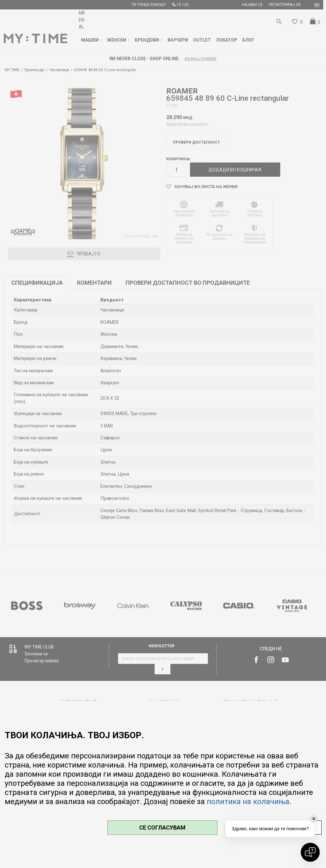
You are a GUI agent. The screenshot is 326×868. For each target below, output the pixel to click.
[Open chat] (310, 852)
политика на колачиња (248, 802)
